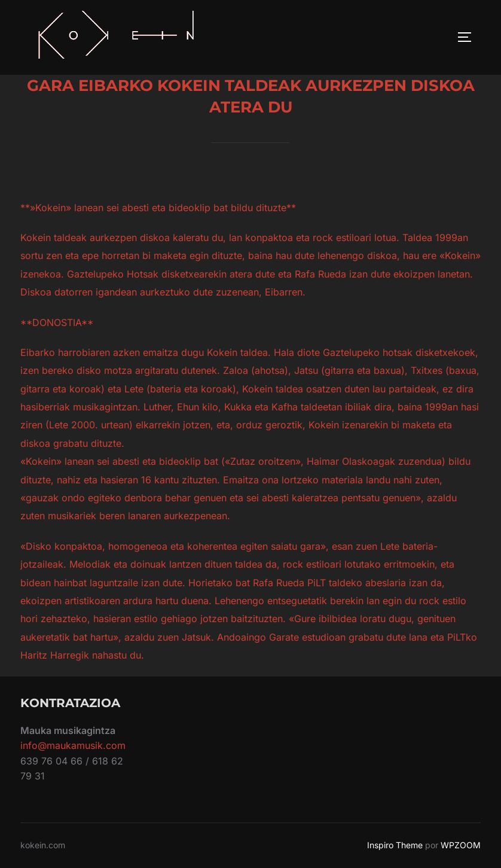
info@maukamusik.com (73, 745)
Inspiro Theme (395, 845)
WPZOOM (461, 845)
